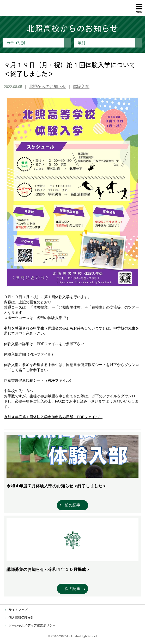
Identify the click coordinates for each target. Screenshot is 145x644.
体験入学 (81, 87)
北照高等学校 (25, 8)
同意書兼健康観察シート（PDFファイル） (39, 380)
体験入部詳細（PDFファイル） (29, 354)
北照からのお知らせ (47, 87)
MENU (139, 8)
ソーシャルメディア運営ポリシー (32, 625)
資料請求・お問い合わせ (127, 8)
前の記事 (72, 505)
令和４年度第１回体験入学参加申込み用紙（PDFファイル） (53, 417)
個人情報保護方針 (21, 618)
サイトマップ (18, 610)
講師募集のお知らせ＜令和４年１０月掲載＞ (48, 569)
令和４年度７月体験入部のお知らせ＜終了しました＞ (57, 486)
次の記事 (72, 589)
